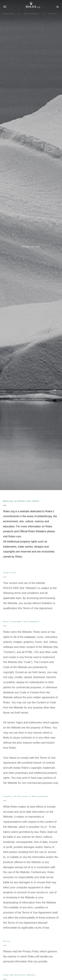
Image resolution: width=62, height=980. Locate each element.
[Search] (57, 7)
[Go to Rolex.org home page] (31, 5)
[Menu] (5, 7)
